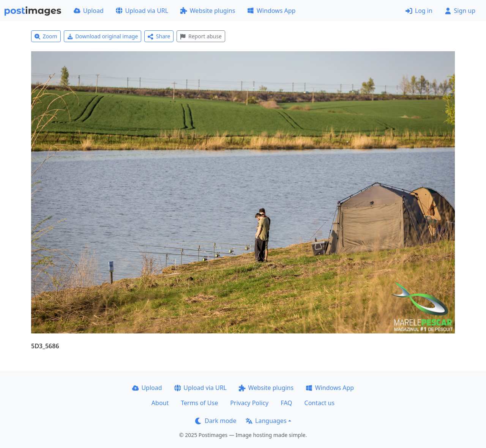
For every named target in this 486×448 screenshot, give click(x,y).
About (160, 403)
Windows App (271, 11)
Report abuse (201, 36)
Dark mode (216, 421)
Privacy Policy (249, 403)
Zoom (46, 36)
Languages (266, 421)
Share (159, 36)
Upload (89, 11)
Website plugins (208, 11)
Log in (419, 11)
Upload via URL (142, 11)
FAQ (286, 403)
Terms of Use (199, 403)
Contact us (320, 403)
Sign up (460, 11)
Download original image (103, 36)
